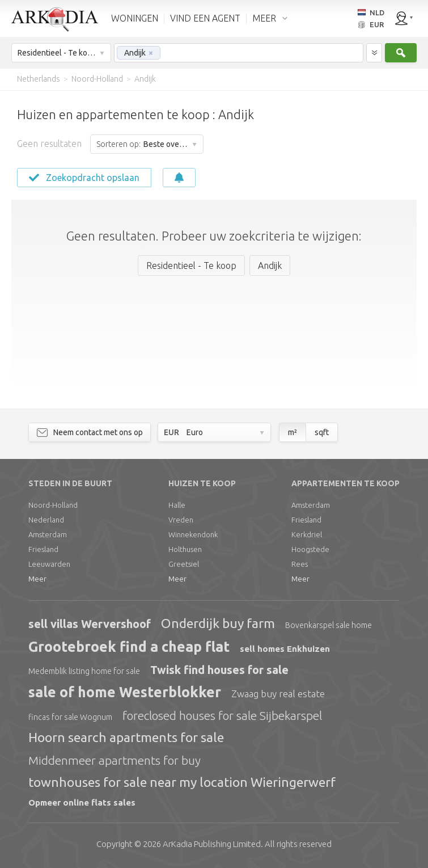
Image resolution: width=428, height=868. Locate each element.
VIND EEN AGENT (205, 18)
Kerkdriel (307, 534)
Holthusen (185, 549)
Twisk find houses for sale (219, 670)
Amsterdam (48, 534)
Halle (177, 505)
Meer (37, 579)
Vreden (181, 520)
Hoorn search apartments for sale (126, 737)
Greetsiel (184, 564)
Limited (212, 844)
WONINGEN (135, 18)
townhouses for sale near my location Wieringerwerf (182, 782)
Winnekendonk (193, 534)
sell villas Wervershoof (90, 624)
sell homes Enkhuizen (285, 649)
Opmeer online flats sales (82, 802)
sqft (322, 432)
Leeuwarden (49, 564)
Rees (300, 564)
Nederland (46, 520)
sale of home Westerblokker (125, 692)
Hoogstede (310, 549)
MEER (264, 18)
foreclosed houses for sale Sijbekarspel (222, 715)
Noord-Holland (53, 505)
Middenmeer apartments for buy (115, 760)
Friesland (43, 549)
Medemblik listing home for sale (84, 671)
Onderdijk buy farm (218, 623)
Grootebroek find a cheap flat (129, 647)
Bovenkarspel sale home (329, 625)
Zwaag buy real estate (278, 694)
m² (293, 432)
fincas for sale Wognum (70, 717)
